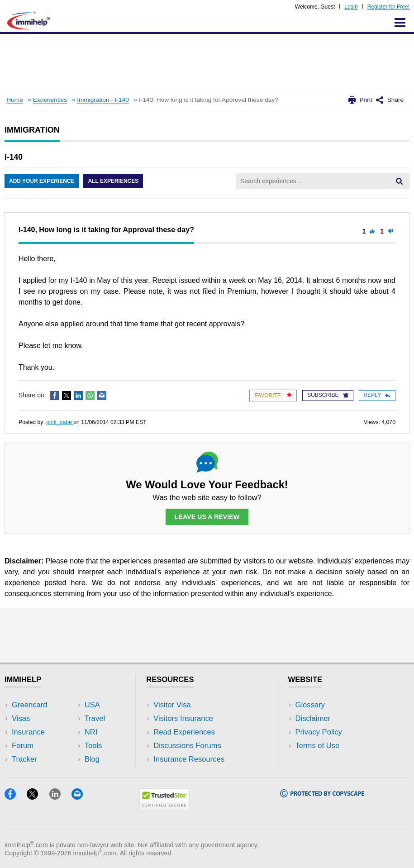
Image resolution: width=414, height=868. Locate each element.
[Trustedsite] (164, 806)
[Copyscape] (322, 794)
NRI (91, 732)
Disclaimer (313, 718)
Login (351, 7)
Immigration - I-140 (103, 100)
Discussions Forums (187, 746)
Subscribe (328, 395)
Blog (92, 759)
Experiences (50, 100)
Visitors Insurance (183, 718)
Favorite (273, 395)
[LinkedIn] (60, 797)
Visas (21, 718)
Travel (95, 718)
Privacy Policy (319, 732)
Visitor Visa (172, 705)
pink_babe (60, 422)
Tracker (24, 759)
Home (14, 100)
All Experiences (113, 181)
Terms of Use (318, 746)
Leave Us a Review (207, 517)
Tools (93, 746)
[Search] (399, 181)
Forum (23, 746)
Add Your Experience (42, 181)
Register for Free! (388, 7)
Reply (377, 395)
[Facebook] (16, 797)
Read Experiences (184, 732)
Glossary (310, 705)
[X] (38, 797)
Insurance (28, 732)
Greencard (29, 705)
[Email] (81, 797)
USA (92, 705)
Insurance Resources (189, 759)
